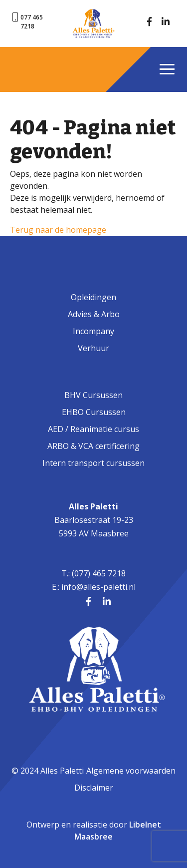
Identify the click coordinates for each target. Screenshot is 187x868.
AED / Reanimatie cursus (93, 429)
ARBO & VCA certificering (93, 446)
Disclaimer (94, 788)
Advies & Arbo (94, 314)
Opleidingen (93, 297)
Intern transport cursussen (93, 463)
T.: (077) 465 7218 (93, 573)
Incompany (93, 331)
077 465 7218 (32, 22)
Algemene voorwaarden (131, 771)
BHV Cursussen (93, 395)
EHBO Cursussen (94, 412)
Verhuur (93, 348)
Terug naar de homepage (58, 230)
